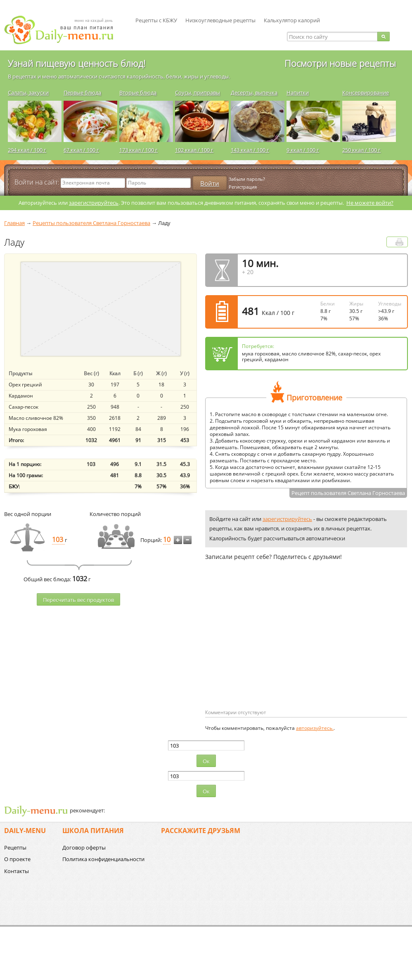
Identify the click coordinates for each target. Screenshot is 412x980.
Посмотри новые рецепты (340, 63)
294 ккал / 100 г (27, 150)
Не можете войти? (370, 203)
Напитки (298, 92)
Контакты (17, 871)
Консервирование (366, 92)
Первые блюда (82, 92)
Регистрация (243, 187)
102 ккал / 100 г (194, 150)
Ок (206, 761)
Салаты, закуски (28, 92)
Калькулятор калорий (292, 20)
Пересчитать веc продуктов (78, 600)
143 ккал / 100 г (250, 150)
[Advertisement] (265, 648)
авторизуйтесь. (315, 728)
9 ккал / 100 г (303, 150)
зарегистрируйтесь (94, 203)
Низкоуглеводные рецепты (220, 20)
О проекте (17, 859)
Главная (14, 223)
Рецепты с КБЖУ (156, 20)
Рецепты (15, 847)
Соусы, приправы (198, 92)
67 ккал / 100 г (81, 150)
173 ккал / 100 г (139, 150)
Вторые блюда (138, 92)
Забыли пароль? (247, 179)
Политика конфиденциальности (103, 859)
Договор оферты (84, 847)
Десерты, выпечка (254, 92)
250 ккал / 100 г (361, 150)
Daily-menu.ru (64, 30)
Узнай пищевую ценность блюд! (77, 63)
